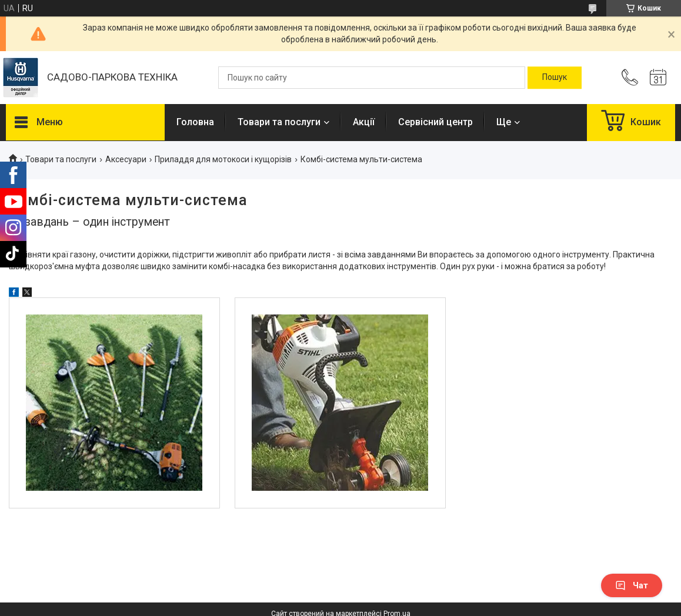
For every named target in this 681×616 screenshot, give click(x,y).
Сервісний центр (435, 122)
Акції (364, 122)
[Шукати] (555, 78)
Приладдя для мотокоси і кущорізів (223, 159)
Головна (195, 122)
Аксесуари (126, 159)
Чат (632, 585)
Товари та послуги (279, 122)
